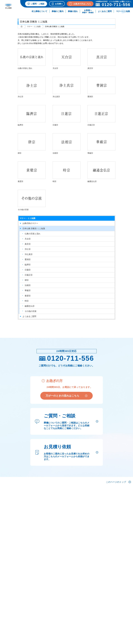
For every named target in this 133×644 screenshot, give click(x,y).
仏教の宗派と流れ (33, 234)
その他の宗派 (31, 311)
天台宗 (28, 239)
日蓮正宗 (29, 275)
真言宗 (28, 244)
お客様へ (88, 11)
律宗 (27, 280)
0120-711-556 (66, 358)
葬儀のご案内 (58, 11)
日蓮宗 (28, 270)
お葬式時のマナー (30, 223)
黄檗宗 (28, 296)
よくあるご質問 (105, 11)
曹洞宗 (28, 259)
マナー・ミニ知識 (34, 27)
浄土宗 (28, 249)
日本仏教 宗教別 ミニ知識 (34, 228)
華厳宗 (28, 290)
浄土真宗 (29, 254)
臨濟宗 (28, 265)
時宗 (27, 301)
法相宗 (28, 285)
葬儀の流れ (73, 11)
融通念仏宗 (30, 306)
